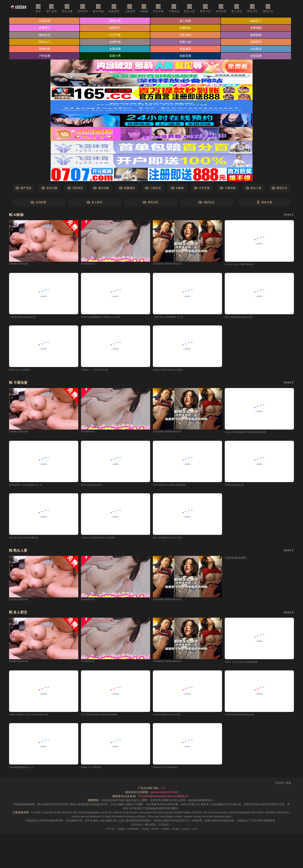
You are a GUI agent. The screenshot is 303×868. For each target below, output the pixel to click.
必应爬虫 (196, 832)
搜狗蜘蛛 (170, 832)
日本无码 (187, 35)
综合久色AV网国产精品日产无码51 (174, 540)
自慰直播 (258, 57)
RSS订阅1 (97, 832)
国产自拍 (58, 8)
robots (208, 832)
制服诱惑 (121, 8)
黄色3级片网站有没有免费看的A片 (30, 540)
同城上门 (45, 42)
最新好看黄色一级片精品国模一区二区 (32, 487)
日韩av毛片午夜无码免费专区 (171, 770)
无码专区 (90, 8)
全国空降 (116, 50)
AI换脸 (151, 8)
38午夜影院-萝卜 (91, 264)
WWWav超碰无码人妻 (238, 487)
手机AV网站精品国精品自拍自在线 (245, 717)
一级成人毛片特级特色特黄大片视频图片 (105, 540)
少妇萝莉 (258, 50)
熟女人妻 (197, 8)
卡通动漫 (181, 8)
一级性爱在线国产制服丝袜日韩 (28, 318)
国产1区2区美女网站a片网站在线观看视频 (106, 717)
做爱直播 (187, 57)
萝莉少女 (212, 8)
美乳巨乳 (259, 8)
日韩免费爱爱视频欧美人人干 (27, 770)
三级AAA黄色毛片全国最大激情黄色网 (176, 487)
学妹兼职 (187, 50)
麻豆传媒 (105, 8)
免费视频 (258, 28)
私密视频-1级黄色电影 (22, 264)
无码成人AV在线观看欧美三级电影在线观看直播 (254, 434)
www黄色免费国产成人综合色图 (172, 717)
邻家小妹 (187, 42)
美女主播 (74, 8)
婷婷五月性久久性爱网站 (24, 371)
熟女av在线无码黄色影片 (96, 487)
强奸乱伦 (275, 8)
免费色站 (187, 28)
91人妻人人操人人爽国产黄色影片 (245, 265)
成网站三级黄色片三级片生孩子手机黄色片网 (36, 717)
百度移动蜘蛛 (128, 832)
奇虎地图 (183, 832)
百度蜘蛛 (111, 832)
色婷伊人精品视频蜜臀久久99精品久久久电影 (108, 318)
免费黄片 (116, 28)
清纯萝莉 (258, 42)
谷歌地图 (143, 832)
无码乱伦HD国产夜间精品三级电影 (174, 371)
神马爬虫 (157, 832)
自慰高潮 (45, 21)
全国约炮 (116, 42)
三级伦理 (137, 8)
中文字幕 (165, 8)
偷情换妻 (258, 35)
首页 (45, 8)
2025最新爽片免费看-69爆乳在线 (173, 264)
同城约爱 (45, 50)
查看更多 (287, 215)
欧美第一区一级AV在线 (95, 770)
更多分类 (264, 203)
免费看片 (45, 28)
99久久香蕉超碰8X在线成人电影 (244, 318)
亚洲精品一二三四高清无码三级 (100, 371)
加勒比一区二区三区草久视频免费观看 (248, 664)
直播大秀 (116, 57)
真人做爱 (187, 21)
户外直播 (45, 57)
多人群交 (244, 8)
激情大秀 (116, 21)
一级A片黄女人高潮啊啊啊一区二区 (174, 318)
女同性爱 (228, 8)
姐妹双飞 (258, 21)
